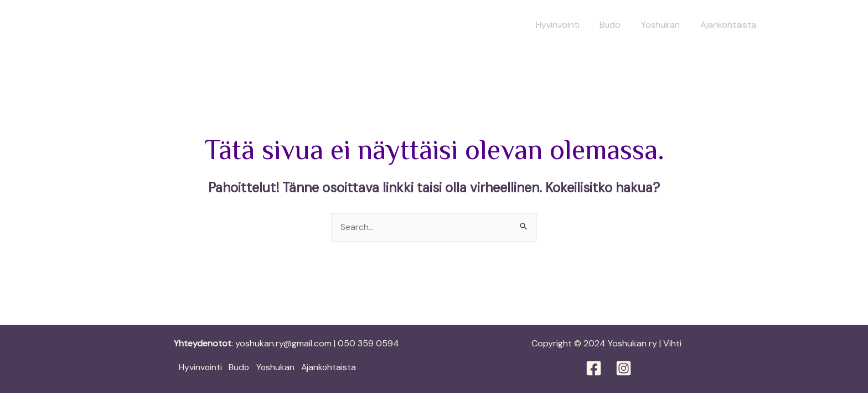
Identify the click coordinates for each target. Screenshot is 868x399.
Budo (617, 25)
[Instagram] (624, 368)
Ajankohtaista (729, 25)
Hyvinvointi (567, 25)
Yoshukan (664, 25)
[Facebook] (594, 368)
